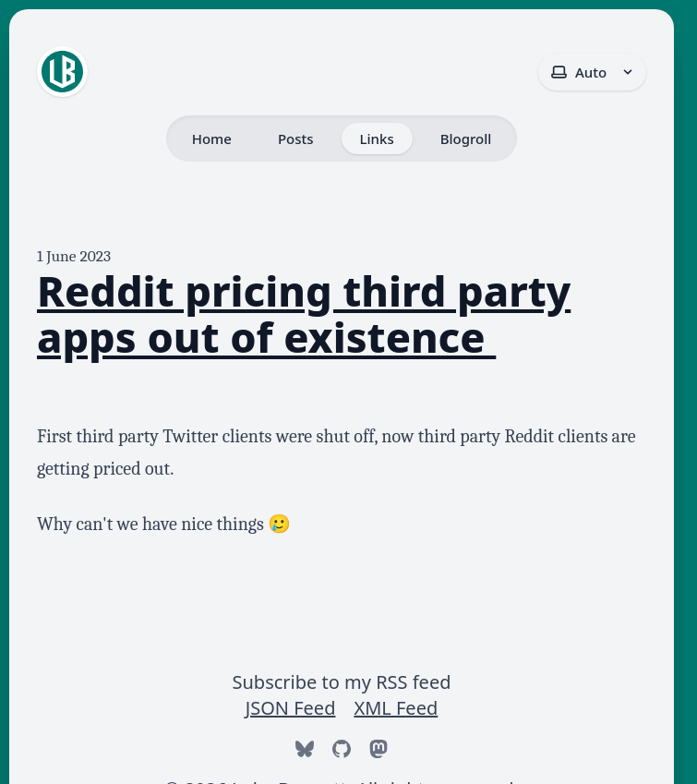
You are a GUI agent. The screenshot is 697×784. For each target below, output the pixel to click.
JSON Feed (291, 708)
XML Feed (396, 708)
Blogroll (466, 139)
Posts (296, 139)
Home (212, 139)
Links (377, 139)
